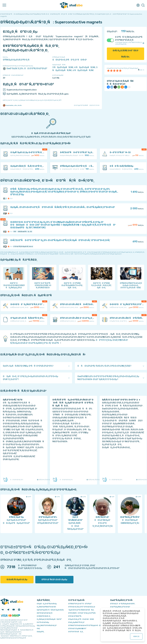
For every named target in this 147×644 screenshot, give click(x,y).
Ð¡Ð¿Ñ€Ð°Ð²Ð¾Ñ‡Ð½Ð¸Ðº (47, 625)
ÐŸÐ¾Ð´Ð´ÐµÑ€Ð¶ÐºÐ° (77, 629)
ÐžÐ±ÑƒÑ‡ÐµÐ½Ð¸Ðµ (17, 580)
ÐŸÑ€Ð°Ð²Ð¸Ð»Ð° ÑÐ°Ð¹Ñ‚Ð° (80, 604)
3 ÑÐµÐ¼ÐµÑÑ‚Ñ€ (63, 67)
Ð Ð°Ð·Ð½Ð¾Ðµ (43, 622)
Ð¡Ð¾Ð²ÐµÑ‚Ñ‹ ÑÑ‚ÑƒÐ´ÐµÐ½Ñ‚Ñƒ (50, 610)
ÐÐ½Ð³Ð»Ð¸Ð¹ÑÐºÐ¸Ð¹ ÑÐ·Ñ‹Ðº (70, 60)
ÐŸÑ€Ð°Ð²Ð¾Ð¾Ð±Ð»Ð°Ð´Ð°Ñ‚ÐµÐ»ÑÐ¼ (85, 625)
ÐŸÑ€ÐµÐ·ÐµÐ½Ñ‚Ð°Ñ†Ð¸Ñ (17, 60)
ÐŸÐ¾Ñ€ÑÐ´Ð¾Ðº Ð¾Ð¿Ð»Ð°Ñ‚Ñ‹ (82, 613)
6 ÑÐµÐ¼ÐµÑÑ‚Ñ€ (83, 70)
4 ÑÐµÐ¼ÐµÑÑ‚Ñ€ (85, 67)
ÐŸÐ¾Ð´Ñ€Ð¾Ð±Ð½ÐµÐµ (54, 580)
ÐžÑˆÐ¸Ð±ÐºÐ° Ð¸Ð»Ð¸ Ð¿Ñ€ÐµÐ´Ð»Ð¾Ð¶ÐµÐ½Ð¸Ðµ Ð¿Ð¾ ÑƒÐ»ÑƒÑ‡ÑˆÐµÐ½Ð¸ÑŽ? (32, 100)
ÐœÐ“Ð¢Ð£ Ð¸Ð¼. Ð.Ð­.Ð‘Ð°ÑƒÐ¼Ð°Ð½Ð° (25, 69)
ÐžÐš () (136, 636)
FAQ (38, 629)
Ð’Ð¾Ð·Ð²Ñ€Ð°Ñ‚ (75, 616)
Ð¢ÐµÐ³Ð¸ (41, 632)
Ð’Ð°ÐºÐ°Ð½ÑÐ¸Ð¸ (76, 632)
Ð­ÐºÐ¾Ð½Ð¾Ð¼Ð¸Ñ (45, 613)
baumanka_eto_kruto (12, 105)
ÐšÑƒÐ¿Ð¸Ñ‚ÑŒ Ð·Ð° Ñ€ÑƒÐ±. (126, 54)
